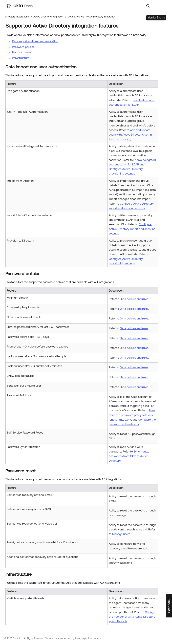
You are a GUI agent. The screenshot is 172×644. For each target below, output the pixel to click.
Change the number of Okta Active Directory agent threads (132, 617)
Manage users (121, 534)
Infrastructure (21, 58)
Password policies (23, 47)
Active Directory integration (48, 17)
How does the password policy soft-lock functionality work (132, 415)
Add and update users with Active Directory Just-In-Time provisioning (131, 135)
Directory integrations (17, 17)
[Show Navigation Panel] (164, 6)
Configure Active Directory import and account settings (132, 229)
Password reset (22, 52)
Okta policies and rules (134, 299)
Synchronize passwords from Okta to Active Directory (129, 456)
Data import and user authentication (35, 41)
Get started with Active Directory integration (92, 17)
